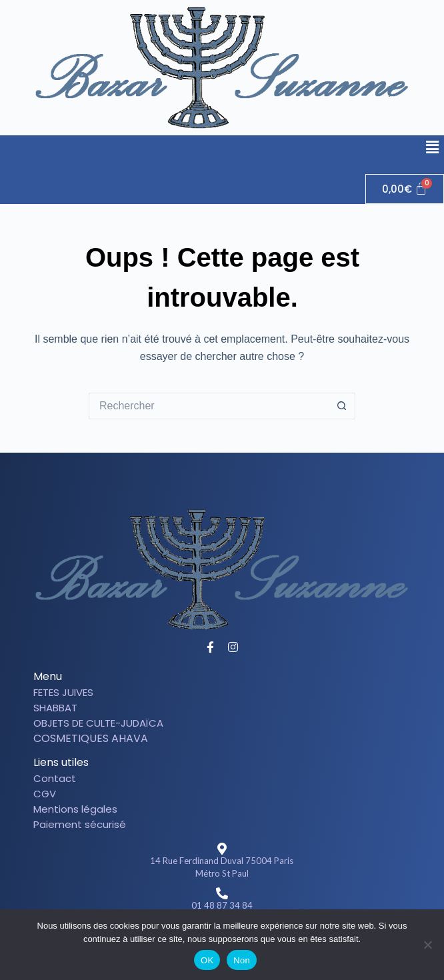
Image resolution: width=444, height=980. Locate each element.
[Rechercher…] (209, 406)
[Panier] (405, 189)
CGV (45, 794)
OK (207, 960)
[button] (433, 148)
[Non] (427, 945)
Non (242, 960)
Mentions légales (75, 809)
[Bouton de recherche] (342, 406)
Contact (55, 778)
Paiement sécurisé (80, 824)
